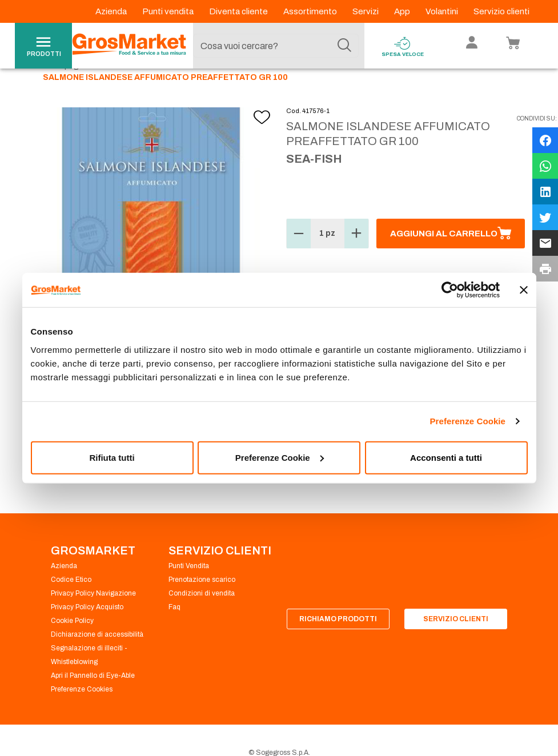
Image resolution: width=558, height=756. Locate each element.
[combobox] (276, 46)
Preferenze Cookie (467, 421)
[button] (299, 260)
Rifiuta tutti (112, 457)
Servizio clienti (501, 11)
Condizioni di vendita (202, 620)
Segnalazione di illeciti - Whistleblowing (89, 681)
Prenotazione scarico (202, 606)
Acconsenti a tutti (446, 457)
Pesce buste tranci (199, 92)
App (403, 11)
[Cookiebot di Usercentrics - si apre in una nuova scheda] (450, 290)
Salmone (266, 92)
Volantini (443, 11)
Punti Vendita (189, 592)
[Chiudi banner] (524, 290)
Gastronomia (124, 92)
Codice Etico (71, 606)
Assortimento (311, 11)
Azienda (112, 11)
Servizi (366, 11)
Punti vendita (169, 11)
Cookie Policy (72, 647)
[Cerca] (344, 46)
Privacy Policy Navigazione (93, 620)
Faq (174, 633)
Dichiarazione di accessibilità (97, 661)
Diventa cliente (239, 11)
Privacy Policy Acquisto (87, 633)
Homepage (63, 92)
